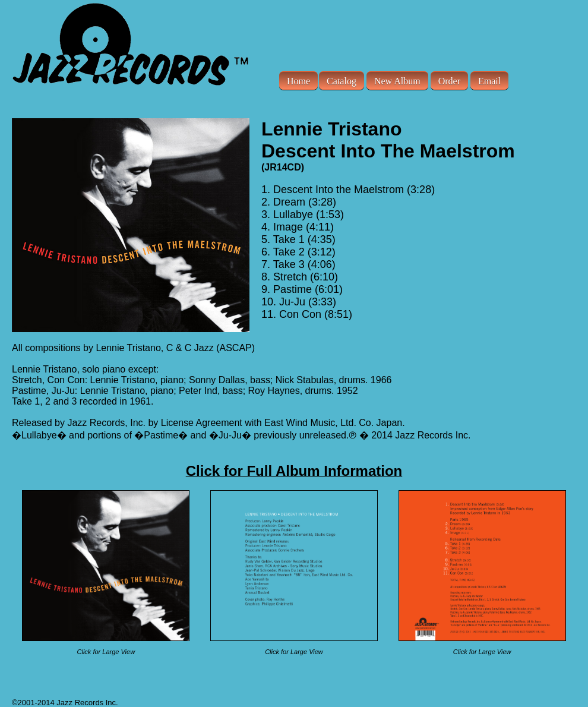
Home (298, 81)
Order (449, 81)
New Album (397, 81)
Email (489, 81)
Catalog (342, 81)
